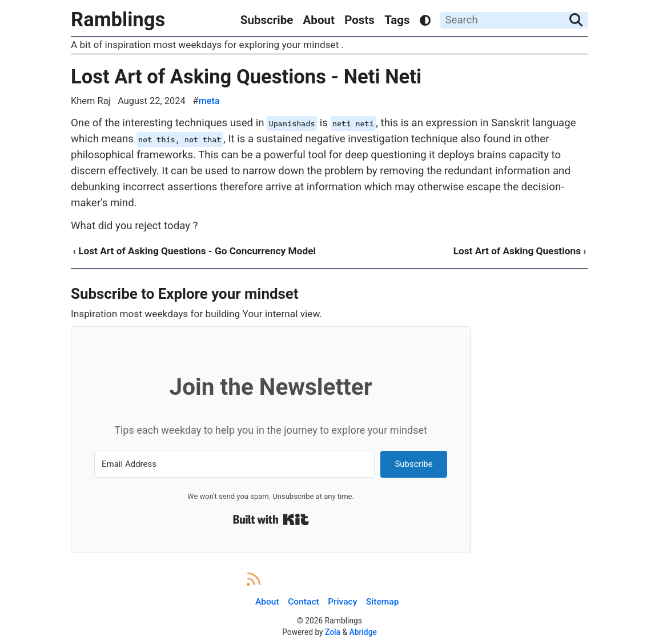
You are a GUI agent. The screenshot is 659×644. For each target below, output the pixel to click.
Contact (303, 602)
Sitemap (383, 602)
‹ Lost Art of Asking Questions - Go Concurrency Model (194, 251)
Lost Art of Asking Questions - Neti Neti (246, 77)
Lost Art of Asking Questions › (520, 251)
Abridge (363, 632)
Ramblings (118, 19)
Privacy (342, 602)
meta (209, 101)
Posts (359, 20)
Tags (397, 20)
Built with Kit (271, 519)
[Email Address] (234, 464)
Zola (333, 632)
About (319, 20)
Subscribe (267, 20)
